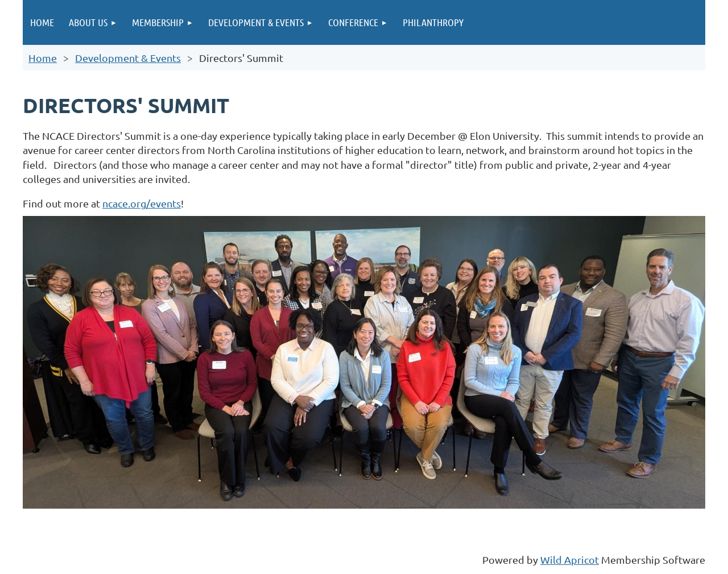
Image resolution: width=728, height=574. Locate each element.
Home (43, 58)
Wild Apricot (570, 560)
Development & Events (128, 58)
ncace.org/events (142, 203)
